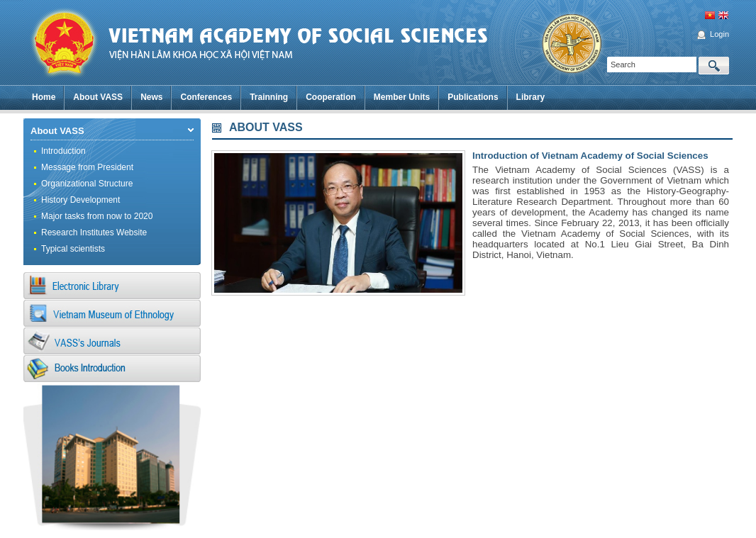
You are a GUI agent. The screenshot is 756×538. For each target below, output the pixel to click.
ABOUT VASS (266, 127)
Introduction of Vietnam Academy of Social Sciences (590, 156)
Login (719, 34)
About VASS (57, 131)
